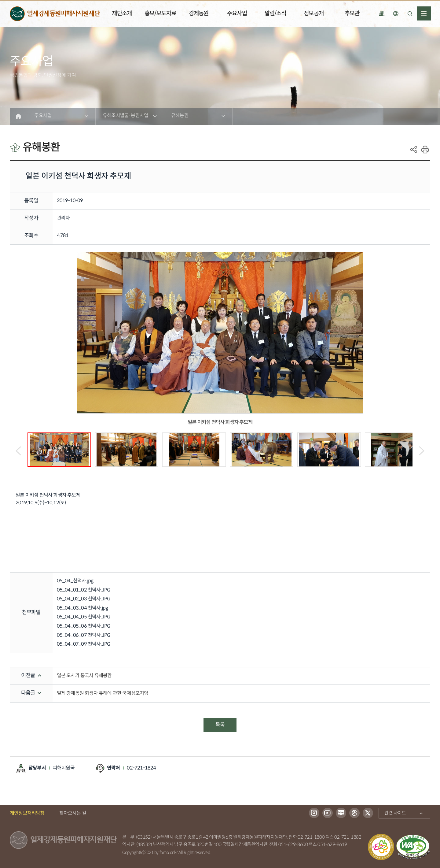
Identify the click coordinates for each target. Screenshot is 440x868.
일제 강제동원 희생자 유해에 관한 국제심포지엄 (103, 694)
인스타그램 (314, 813)
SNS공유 (414, 150)
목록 (220, 725)
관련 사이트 (392, 812)
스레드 (354, 813)
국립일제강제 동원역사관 (382, 13)
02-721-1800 (311, 837)
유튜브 (328, 813)
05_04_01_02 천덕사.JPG (84, 590)
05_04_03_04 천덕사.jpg (82, 608)
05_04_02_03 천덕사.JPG (84, 599)
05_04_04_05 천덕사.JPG (84, 617)
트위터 (368, 813)
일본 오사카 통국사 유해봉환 (84, 676)
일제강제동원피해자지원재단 (55, 14)
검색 (410, 13)
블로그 (341, 813)
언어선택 (396, 13)
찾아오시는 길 (73, 813)
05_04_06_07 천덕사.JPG (84, 635)
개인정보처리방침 (27, 813)
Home (18, 116)
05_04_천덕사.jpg (75, 581)
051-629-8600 (293, 845)
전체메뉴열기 (424, 13)
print (425, 150)
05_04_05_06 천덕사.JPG (84, 626)
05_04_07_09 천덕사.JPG (84, 644)
